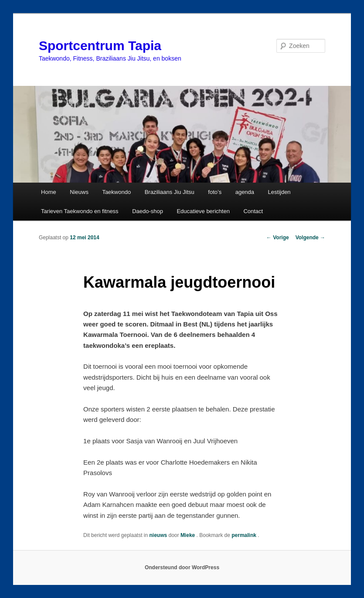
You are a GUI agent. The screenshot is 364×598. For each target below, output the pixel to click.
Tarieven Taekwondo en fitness (80, 211)
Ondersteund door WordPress (182, 567)
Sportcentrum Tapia (100, 46)
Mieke (189, 535)
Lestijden (279, 192)
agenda (245, 192)
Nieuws (79, 192)
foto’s (215, 192)
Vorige (278, 238)
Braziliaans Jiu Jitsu (170, 192)
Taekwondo (116, 192)
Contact (253, 211)
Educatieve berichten (203, 211)
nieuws (158, 535)
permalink (245, 535)
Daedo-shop (148, 211)
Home (49, 192)
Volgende (310, 238)
